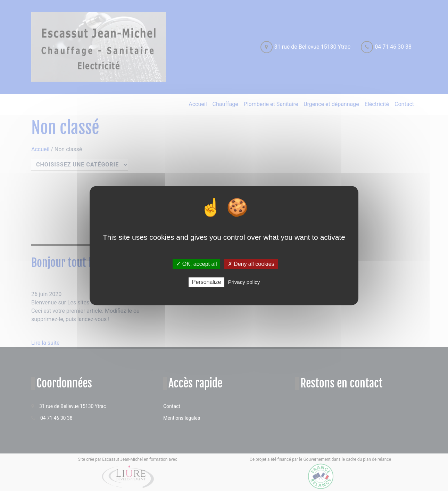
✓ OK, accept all (196, 264)
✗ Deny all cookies (251, 264)
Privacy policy (244, 282)
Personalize (207, 282)
